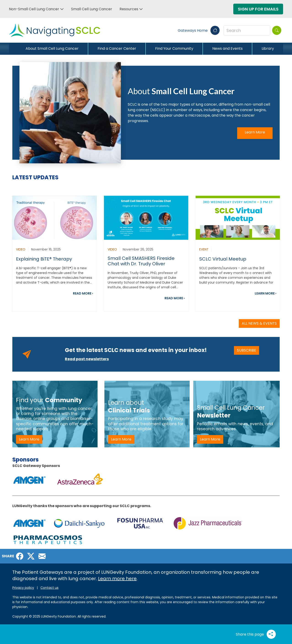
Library (268, 48)
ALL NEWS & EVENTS (259, 323)
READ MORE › (83, 293)
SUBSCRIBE (248, 350)
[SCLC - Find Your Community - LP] (55, 414)
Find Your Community (174, 48)
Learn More (255, 132)
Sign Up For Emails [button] (258, 9)
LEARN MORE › (265, 293)
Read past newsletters (87, 359)
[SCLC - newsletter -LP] (236, 414)
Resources (129, 9)
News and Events (227, 48)
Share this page (256, 634)
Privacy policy (23, 588)
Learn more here (117, 579)
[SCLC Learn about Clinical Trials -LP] (147, 414)
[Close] (13, 49)
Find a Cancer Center (117, 48)
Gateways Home (199, 30)
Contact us (49, 588)
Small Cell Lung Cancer (92, 9)
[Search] (277, 30)
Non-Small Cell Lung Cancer (34, 9)
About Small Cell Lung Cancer (52, 48)
